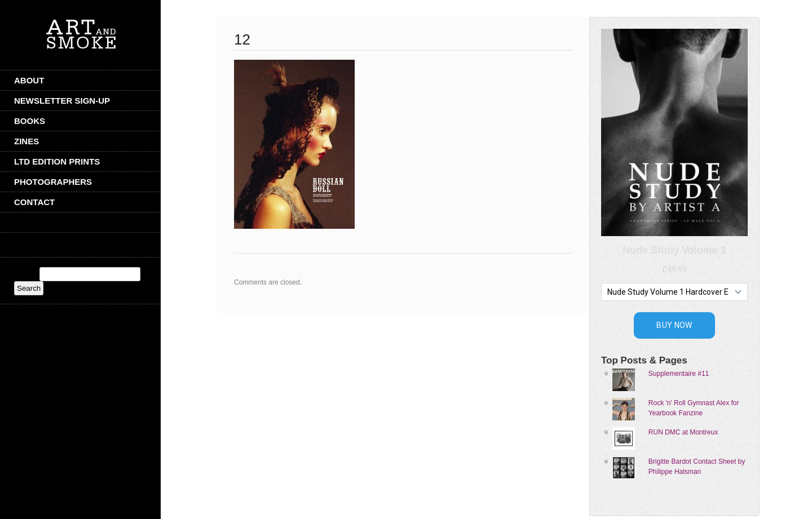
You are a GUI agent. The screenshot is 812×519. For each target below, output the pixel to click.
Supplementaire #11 (679, 374)
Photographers (53, 182)
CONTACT (34, 202)
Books (30, 121)
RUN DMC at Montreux (683, 432)
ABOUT (29, 80)
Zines (27, 141)
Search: (26, 274)
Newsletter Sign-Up (62, 101)
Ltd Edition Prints (57, 161)
